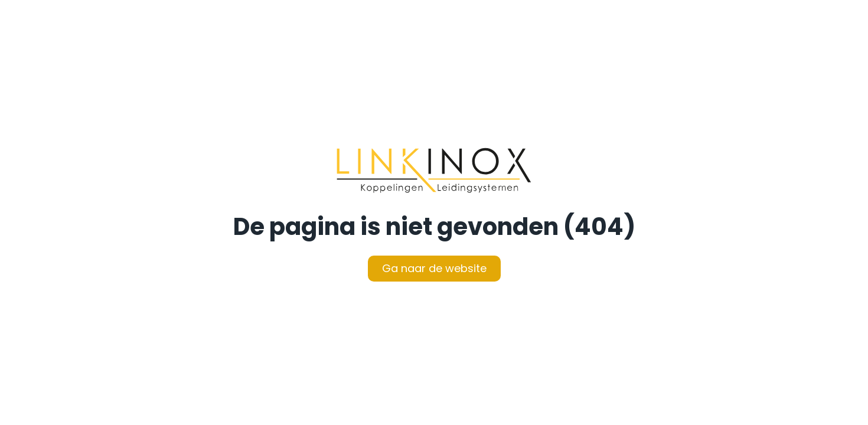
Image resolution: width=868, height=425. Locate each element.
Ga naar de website (434, 268)
